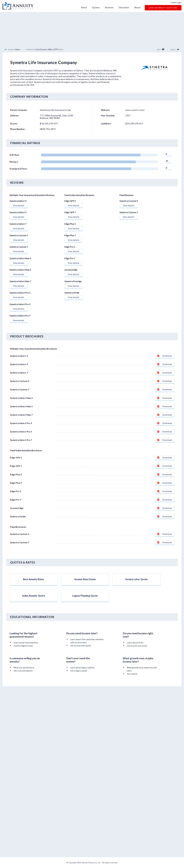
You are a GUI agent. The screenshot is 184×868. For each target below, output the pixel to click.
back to (12, 49)
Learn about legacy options (82, 667)
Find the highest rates (23, 646)
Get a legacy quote (79, 671)
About (137, 7)
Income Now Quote (85, 579)
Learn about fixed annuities (26, 643)
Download (164, 356)
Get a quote (132, 674)
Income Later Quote (136, 579)
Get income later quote (81, 646)
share (175, 49)
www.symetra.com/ (135, 110)
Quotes (96, 7)
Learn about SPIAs (135, 643)
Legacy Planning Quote (85, 596)
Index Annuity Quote (34, 596)
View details (19, 205)
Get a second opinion (23, 671)
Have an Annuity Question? (163, 8)
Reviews (109, 7)
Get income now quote (137, 646)
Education (124, 7)
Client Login (176, 2)
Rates (84, 7)
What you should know (24, 667)
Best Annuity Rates (34, 579)
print (160, 49)
